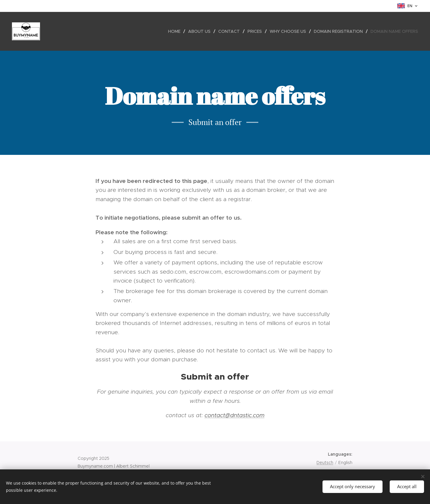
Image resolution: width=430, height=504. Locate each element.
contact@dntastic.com (235, 415)
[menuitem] (176, 31)
